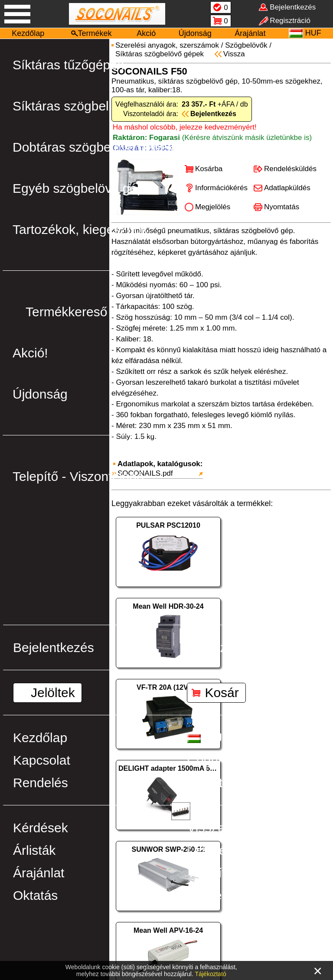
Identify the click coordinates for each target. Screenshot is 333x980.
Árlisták (34, 850)
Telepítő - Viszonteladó (78, 476)
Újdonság (195, 33)
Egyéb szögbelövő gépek (85, 188)
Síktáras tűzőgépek (68, 65)
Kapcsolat (42, 760)
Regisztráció (223, 647)
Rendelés (41, 783)
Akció (146, 33)
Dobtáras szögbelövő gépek (93, 147)
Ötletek (207, 895)
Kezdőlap (28, 33)
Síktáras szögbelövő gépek (91, 106)
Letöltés (210, 850)
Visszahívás (222, 828)
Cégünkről (217, 760)
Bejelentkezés (54, 647)
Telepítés (213, 873)
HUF (209, 738)
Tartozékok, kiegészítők (80, 229)
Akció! (30, 353)
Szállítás (211, 783)
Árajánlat (250, 33)
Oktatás (35, 895)
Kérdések (41, 828)
